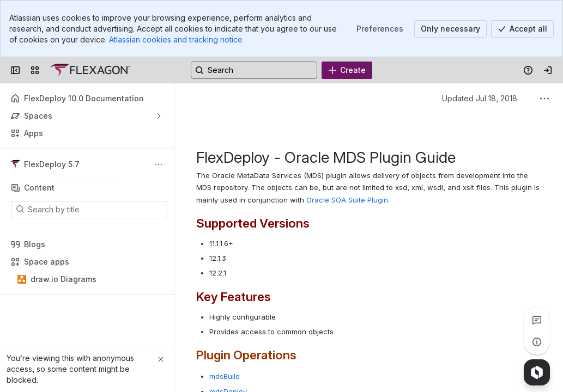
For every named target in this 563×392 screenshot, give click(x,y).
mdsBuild (225, 376)
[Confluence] (90, 70)
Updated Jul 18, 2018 (480, 98)
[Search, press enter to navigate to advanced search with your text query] (254, 70)
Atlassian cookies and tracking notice (176, 39)
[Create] (347, 70)
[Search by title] (96, 210)
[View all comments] (537, 320)
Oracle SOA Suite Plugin (347, 200)
